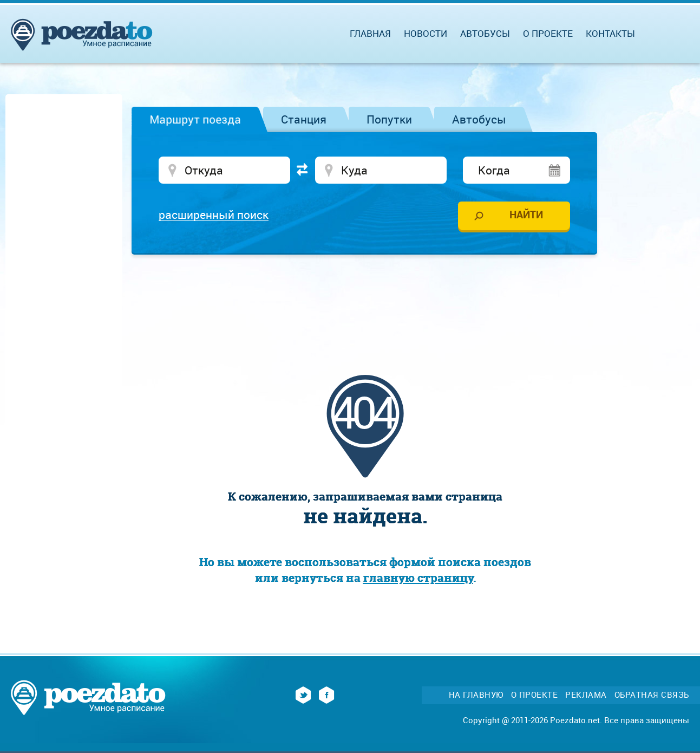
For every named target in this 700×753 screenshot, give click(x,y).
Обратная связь (652, 695)
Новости (426, 33)
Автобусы (479, 119)
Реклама (586, 695)
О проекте (548, 33)
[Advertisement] (365, 295)
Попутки (389, 119)
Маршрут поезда (195, 119)
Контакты (610, 33)
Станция (304, 119)
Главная (370, 33)
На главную (476, 695)
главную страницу (418, 578)
